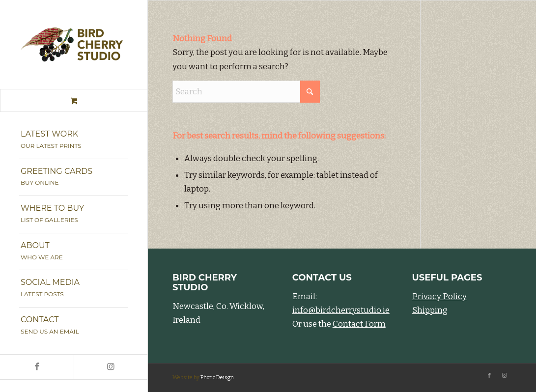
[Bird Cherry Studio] (74, 44)
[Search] (246, 92)
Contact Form (359, 324)
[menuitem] (74, 140)
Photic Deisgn (217, 378)
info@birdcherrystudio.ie (341, 310)
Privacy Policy (439, 296)
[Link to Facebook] (37, 367)
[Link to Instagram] (111, 367)
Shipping (430, 310)
